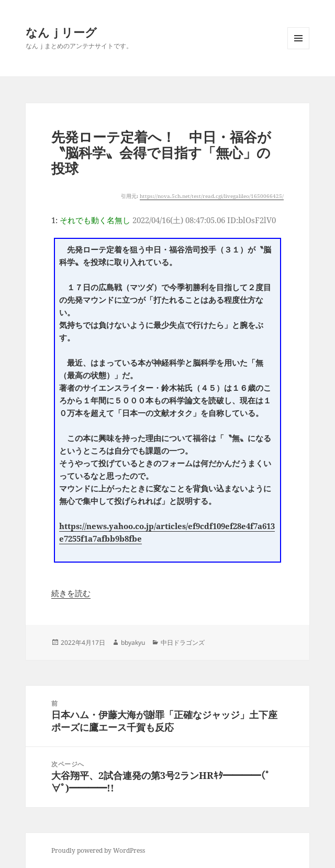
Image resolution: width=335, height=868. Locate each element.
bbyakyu (133, 642)
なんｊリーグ (61, 32)
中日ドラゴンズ (183, 642)
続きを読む (71, 593)
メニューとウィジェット (298, 49)
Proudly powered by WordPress (98, 850)
